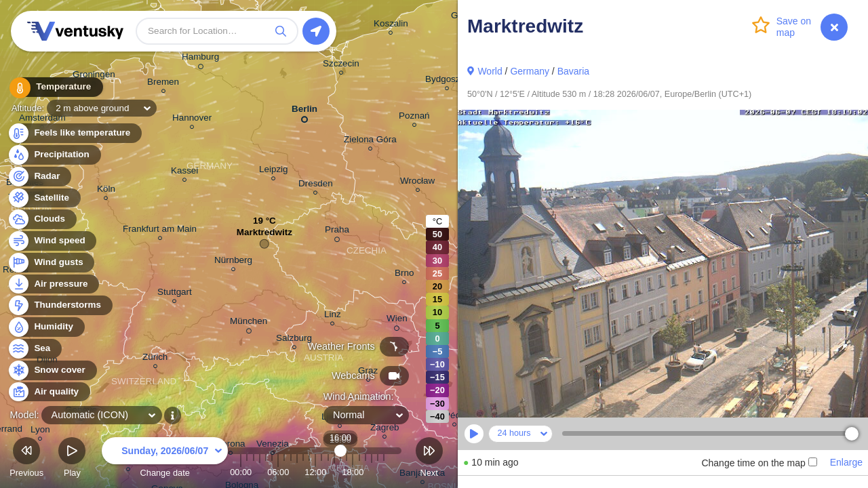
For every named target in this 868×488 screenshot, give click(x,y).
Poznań (414, 118)
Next (429, 459)
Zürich (155, 359)
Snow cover (52, 370)
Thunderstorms (60, 305)
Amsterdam (42, 120)
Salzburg (294, 340)
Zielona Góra (370, 141)
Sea (34, 349)
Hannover (192, 120)
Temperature (54, 88)
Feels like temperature (74, 133)
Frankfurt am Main (160, 231)
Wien (397, 321)
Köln (106, 191)
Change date (165, 459)
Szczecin (341, 65)
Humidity (46, 327)
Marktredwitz (264, 236)
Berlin (304, 111)
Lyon (40, 431)
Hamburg (200, 59)
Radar (39, 177)
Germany (530, 71)
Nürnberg (233, 262)
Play (72, 459)
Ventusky (73, 31)
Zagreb (385, 429)
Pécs (454, 417)
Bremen (163, 84)
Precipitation (54, 155)
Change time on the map (759, 463)
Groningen (94, 76)
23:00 (384, 472)
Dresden (316, 185)
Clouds (42, 219)
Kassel (184, 172)
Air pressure (53, 284)
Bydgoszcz (447, 81)
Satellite (44, 198)
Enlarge (846, 462)
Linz (333, 316)
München (249, 323)
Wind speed (52, 241)
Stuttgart (175, 294)
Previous (26, 459)
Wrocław (417, 183)
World (490, 71)
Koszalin (391, 25)
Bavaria (573, 71)
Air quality (48, 392)
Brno (404, 275)
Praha (337, 232)
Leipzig (274, 171)
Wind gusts (51, 263)
